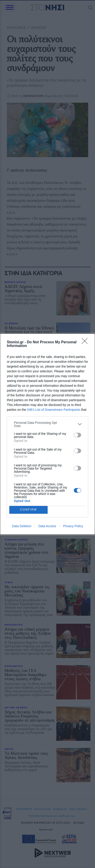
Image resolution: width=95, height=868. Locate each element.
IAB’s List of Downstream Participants (54, 410)
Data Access (47, 526)
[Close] (86, 342)
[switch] (77, 435)
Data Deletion (22, 526)
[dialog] (47, 434)
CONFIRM (28, 510)
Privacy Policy (73, 526)
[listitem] (47, 424)
